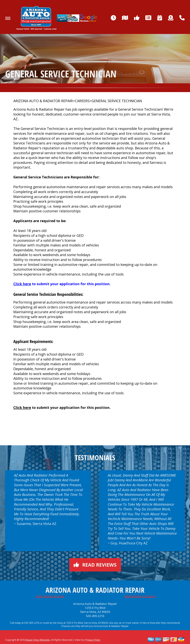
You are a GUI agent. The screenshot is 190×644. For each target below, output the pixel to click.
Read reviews (95, 565)
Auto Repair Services (50, 596)
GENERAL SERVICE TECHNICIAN (117, 101)
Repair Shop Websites (37, 640)
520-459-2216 (95, 616)
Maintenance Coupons (140, 596)
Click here (22, 284)
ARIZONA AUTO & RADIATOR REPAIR (43, 101)
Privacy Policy (93, 640)
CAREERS (82, 101)
